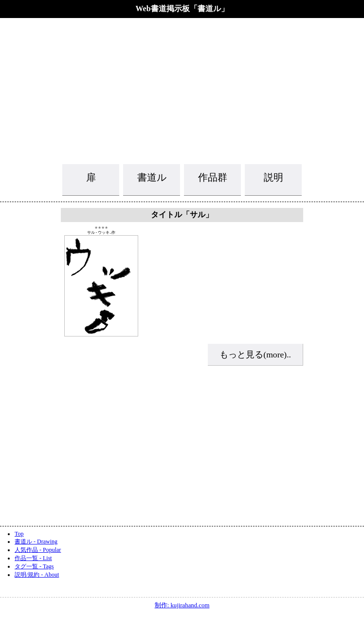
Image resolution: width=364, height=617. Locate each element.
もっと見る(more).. (255, 355)
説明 (273, 177)
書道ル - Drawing (36, 542)
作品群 (213, 177)
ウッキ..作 (107, 233)
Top (19, 534)
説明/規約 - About (37, 575)
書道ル (152, 177)
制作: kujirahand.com (182, 605)
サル (91, 233)
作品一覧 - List (33, 558)
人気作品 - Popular (38, 550)
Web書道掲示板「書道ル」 (182, 9)
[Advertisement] (182, 90)
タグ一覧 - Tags (34, 566)
